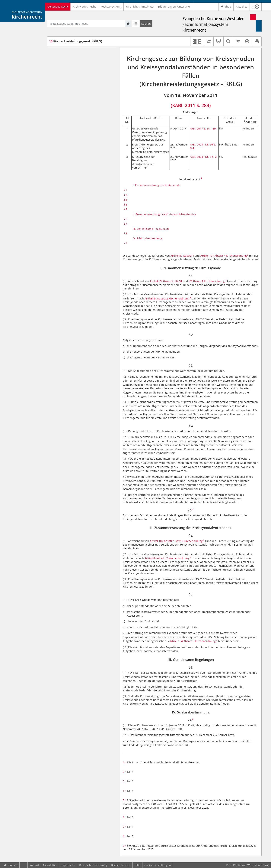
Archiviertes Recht (84, 7)
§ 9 (58, 124)
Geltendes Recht (58, 7)
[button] (256, 7)
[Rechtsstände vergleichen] (209, 41)
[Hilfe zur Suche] (128, 24)
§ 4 (58, 76)
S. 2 (214, 157)
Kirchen (11, 865)
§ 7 (58, 102)
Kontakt (34, 865)
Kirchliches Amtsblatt (139, 7)
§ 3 (58, 70)
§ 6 (58, 96)
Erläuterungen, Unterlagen (174, 7)
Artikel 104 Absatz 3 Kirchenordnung (193, 641)
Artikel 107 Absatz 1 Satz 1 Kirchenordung (176, 541)
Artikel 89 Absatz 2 (161, 281)
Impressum (68, 865)
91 (181, 281)
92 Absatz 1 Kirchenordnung (207, 281)
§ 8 (58, 113)
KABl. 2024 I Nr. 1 (201, 157)
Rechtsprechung (111, 7)
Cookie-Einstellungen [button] (158, 865)
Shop (226, 7)
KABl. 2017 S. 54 (200, 128)
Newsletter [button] (50, 865)
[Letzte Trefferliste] (135, 24)
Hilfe (137, 865)
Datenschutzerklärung (93, 865)
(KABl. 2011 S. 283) (191, 105)
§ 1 (58, 59)
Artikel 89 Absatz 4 (182, 256)
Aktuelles (242, 7)
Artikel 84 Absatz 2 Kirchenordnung (167, 298)
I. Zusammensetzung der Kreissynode (80, 53)
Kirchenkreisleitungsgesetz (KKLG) (76, 41)
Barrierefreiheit (121, 865)
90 (176, 281)
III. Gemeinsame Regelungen (74, 107)
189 (213, 128)
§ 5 (58, 81)
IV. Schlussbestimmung (71, 118)
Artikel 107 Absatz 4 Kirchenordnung (224, 256)
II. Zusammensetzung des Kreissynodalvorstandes (72, 89)
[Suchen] (146, 24)
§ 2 (58, 65)
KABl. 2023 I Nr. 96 (201, 144)
